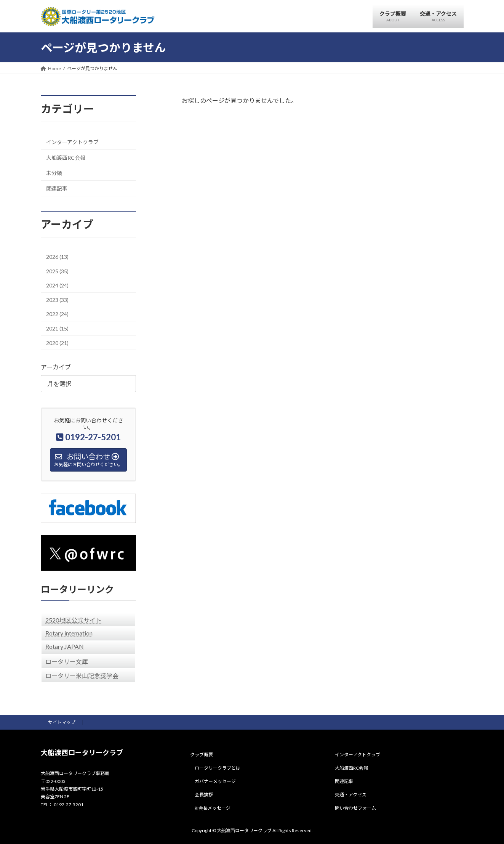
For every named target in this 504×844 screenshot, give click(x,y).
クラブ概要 (202, 755)
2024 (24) (57, 285)
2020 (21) (57, 343)
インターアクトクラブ (72, 142)
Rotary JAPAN (65, 646)
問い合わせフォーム (355, 808)
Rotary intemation (69, 633)
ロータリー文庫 (67, 661)
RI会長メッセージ (213, 808)
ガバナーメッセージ (215, 781)
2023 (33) (57, 299)
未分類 (54, 173)
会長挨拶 (204, 795)
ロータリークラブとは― (220, 768)
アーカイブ (56, 367)
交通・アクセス (351, 795)
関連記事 (57, 188)
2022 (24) (57, 314)
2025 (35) (57, 271)
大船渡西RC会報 (66, 157)
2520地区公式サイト (74, 620)
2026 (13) (57, 257)
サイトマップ (62, 722)
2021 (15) (57, 328)
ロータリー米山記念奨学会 (82, 675)
